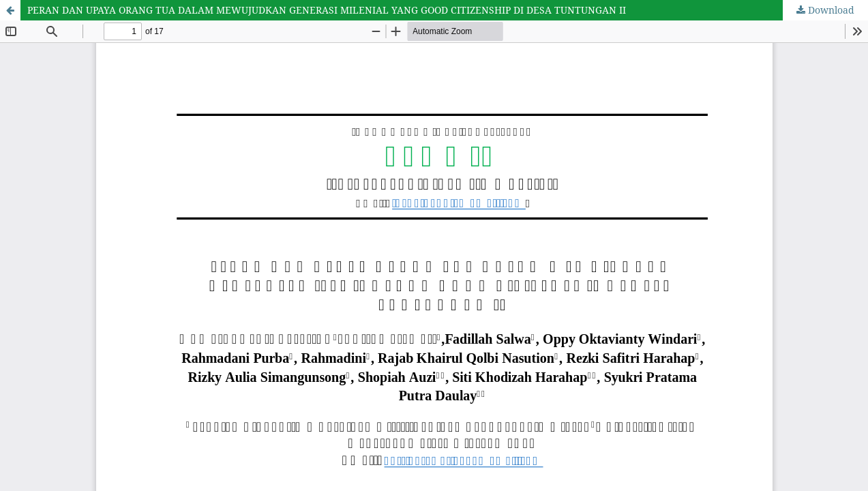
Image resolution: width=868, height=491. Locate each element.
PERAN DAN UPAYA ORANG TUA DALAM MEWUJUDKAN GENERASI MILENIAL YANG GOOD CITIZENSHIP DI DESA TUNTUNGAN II (327, 10)
